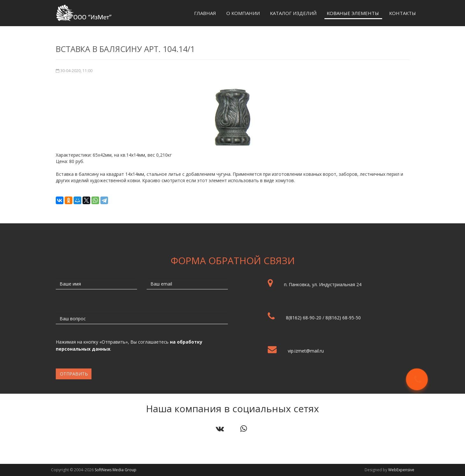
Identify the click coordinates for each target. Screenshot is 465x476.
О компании (243, 13)
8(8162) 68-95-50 (343, 318)
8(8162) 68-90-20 (304, 318)
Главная (205, 13)
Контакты (403, 13)
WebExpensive (401, 470)
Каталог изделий (293, 13)
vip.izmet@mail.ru (306, 351)
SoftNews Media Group (116, 470)
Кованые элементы (353, 13)
